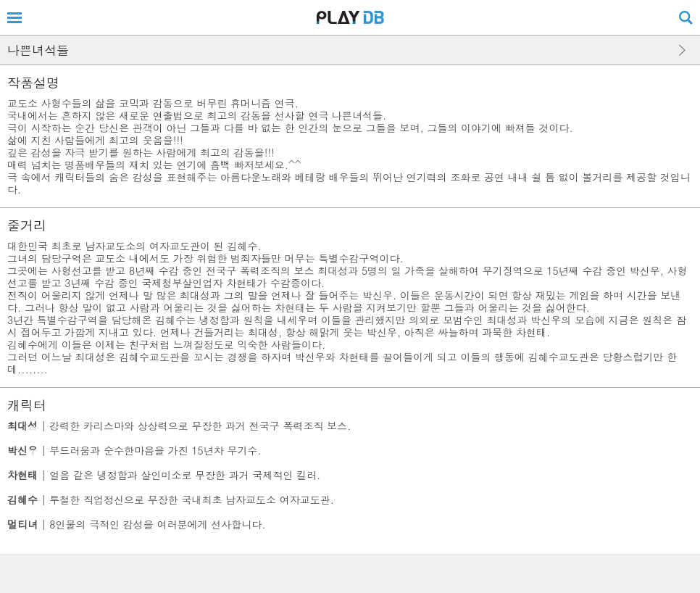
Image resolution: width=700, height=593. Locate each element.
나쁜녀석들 (38, 50)
